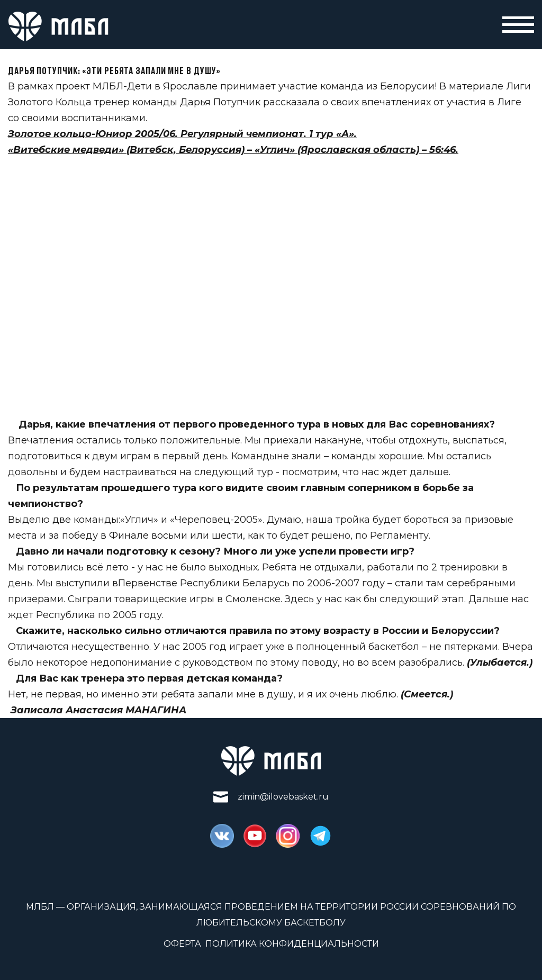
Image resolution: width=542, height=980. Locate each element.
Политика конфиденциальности (292, 944)
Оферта (182, 944)
